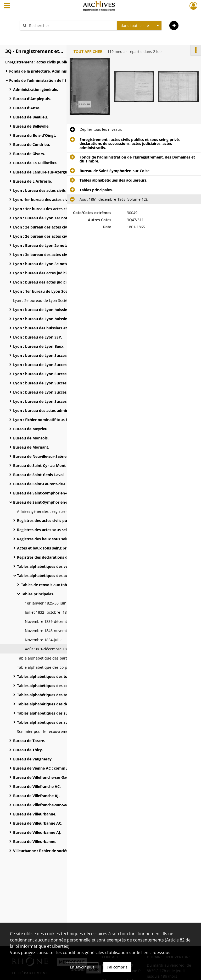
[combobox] (139, 26)
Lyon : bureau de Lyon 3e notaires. (44, 264)
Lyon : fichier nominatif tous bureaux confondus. (57, 420)
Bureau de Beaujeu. (30, 117)
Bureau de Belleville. (31, 126)
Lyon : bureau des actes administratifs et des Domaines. (64, 410)
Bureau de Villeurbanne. (35, 814)
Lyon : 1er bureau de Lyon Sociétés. (45, 291)
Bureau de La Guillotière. (35, 163)
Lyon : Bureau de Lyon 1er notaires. (45, 218)
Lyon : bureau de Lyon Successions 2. (47, 365)
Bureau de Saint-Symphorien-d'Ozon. (47, 493)
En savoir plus (82, 967)
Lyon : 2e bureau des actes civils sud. (46, 236)
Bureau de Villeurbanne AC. (38, 823)
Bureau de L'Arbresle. (32, 181)
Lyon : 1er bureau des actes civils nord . (49, 209)
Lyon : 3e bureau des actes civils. (43, 255)
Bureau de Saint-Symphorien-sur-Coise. (49, 502)
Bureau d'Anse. (27, 108)
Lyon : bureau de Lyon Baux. (39, 346)
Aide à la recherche (40, 35)
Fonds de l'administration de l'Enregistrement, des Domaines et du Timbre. (62, 80)
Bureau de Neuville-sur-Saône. (40, 456)
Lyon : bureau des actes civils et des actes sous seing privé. (65, 190)
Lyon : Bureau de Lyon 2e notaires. (44, 245)
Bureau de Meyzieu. (31, 429)
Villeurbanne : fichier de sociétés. (43, 851)
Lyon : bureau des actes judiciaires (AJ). (48, 273)
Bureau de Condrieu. (32, 145)
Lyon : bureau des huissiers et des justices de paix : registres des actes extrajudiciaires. (65, 328)
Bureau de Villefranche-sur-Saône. (44, 777)
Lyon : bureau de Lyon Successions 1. (47, 355)
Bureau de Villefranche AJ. (36, 796)
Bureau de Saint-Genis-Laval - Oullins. (47, 475)
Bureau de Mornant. (31, 447)
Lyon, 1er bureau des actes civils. (43, 200)
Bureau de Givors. (29, 154)
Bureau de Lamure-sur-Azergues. (43, 172)
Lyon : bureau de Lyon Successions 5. (47, 392)
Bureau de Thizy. (28, 750)
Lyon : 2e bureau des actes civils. (43, 227)
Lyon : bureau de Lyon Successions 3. (47, 374)
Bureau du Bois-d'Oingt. (35, 135)
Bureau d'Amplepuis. (32, 99)
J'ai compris (117, 967)
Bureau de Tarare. (29, 741)
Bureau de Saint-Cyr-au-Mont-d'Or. (44, 465)
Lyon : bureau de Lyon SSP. (38, 337)
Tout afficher (88, 51)
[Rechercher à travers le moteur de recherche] (71, 26)
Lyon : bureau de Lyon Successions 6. (47, 401)
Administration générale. (36, 89)
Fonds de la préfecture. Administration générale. (53, 71)
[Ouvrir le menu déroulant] (7, 6)
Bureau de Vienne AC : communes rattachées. (54, 768)
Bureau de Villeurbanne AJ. (37, 832)
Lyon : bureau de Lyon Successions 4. (47, 383)
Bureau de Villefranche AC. (37, 786)
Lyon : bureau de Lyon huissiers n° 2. (46, 319)
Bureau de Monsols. (31, 438)
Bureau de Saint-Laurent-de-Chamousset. (50, 484)
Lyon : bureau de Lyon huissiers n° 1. (46, 310)
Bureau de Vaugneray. (33, 759)
